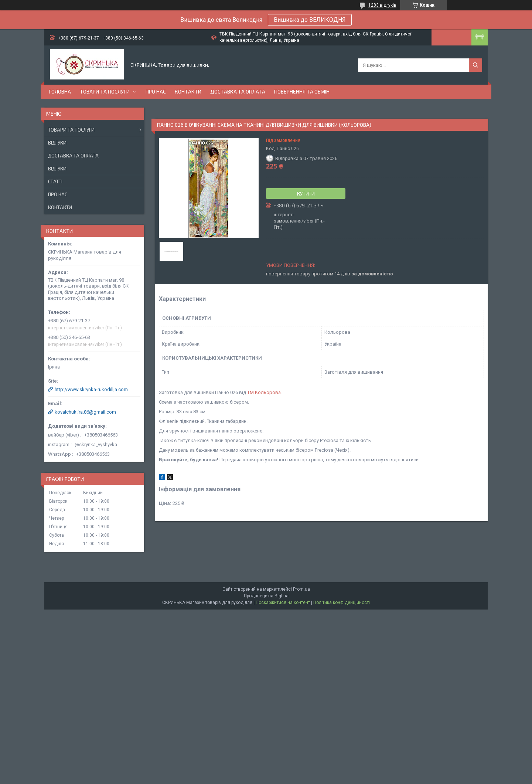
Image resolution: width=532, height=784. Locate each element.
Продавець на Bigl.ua (266, 596)
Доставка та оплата (238, 91)
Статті (55, 181)
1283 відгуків (382, 5)
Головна (60, 91)
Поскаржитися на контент (283, 603)
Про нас (156, 91)
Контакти (188, 91)
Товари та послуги (105, 91)
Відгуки (57, 143)
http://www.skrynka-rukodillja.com (91, 389)
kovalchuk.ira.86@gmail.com (85, 412)
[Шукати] (475, 65)
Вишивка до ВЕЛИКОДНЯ (310, 20)
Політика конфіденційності (342, 603)
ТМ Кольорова (264, 392)
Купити (306, 194)
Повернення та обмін (302, 91)
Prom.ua (301, 589)
